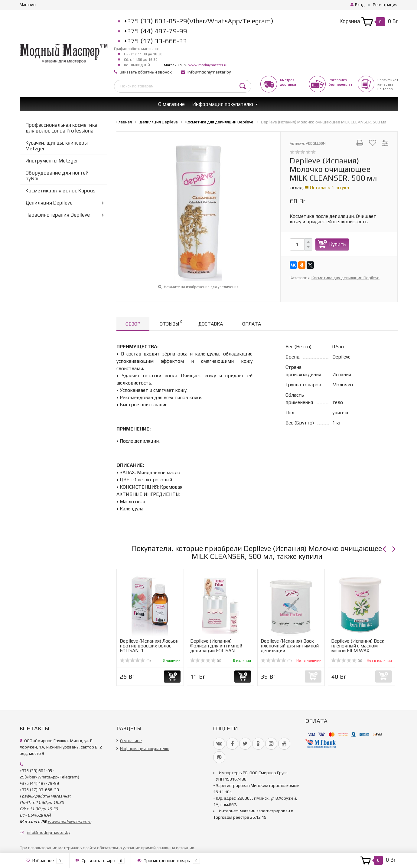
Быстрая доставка (288, 82)
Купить (337, 244)
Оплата (252, 324)
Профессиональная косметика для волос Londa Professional (61, 128)
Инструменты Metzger (52, 161)
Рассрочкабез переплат (340, 82)
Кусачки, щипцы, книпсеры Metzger (57, 146)
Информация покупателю (223, 104)
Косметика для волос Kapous (60, 191)
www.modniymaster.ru (208, 65)
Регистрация (385, 5)
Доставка (211, 324)
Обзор (133, 324)
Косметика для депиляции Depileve (345, 278)
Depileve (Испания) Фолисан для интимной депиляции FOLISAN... (216, 646)
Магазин (28, 5)
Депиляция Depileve (49, 203)
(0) (135, 661)
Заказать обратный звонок (146, 72)
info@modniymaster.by (209, 72)
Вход (358, 5)
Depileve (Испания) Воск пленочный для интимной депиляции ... (290, 646)
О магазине (171, 104)
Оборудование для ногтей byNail (57, 176)
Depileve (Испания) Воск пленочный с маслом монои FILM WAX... (358, 646)
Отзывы (171, 323)
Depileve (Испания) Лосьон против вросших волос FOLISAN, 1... (149, 646)
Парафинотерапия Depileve (58, 215)
